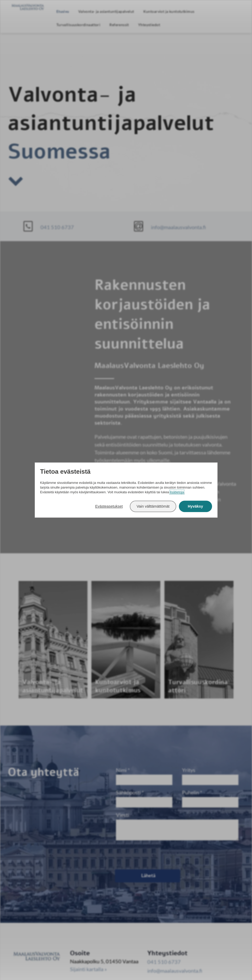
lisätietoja (177, 492)
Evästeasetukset (109, 506)
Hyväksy (195, 506)
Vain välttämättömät (153, 506)
